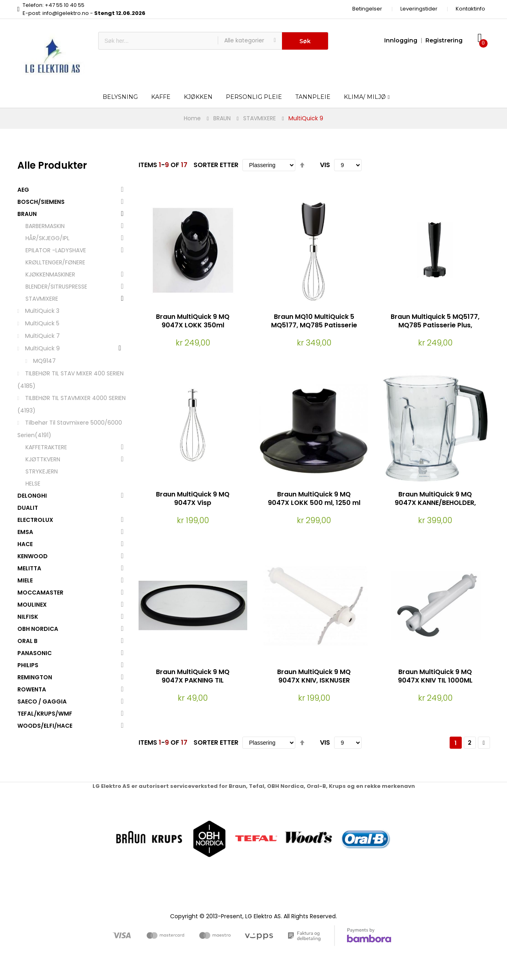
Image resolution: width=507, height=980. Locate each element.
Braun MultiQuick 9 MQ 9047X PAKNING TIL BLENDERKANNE (193, 680)
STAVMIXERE (260, 118)
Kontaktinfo (470, 9)
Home (192, 118)
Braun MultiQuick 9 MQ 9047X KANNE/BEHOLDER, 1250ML (435, 503)
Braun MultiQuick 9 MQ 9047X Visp (193, 498)
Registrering (444, 40)
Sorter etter (216, 165)
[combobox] (158, 41)
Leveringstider (419, 9)
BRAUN (222, 118)
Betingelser (367, 9)
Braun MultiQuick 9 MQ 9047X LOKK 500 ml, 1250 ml (314, 498)
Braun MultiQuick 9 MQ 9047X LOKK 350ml (193, 321)
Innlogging (401, 40)
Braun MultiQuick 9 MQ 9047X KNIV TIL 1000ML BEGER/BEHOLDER (435, 680)
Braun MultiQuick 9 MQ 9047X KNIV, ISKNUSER (314, 676)
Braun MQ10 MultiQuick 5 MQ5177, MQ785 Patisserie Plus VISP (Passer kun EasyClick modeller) (314, 329)
